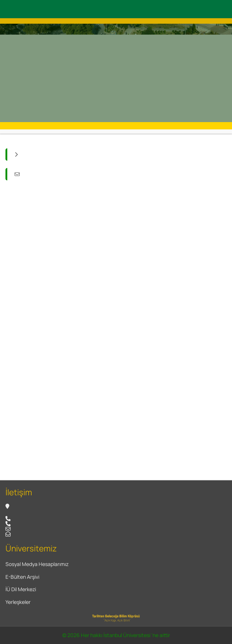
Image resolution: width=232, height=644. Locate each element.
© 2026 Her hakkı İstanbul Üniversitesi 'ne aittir (116, 635)
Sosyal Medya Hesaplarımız (37, 564)
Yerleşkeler (18, 602)
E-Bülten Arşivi (22, 577)
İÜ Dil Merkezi (21, 589)
